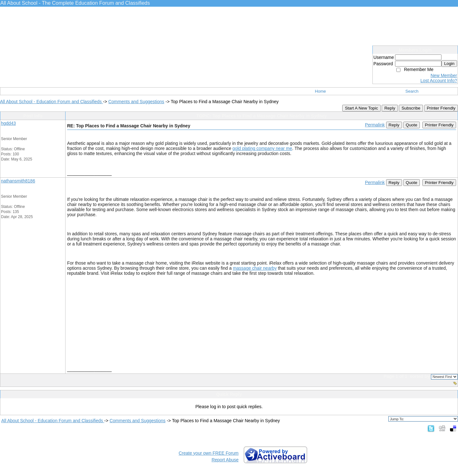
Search (412, 91)
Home (320, 91)
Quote (412, 125)
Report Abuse (225, 460)
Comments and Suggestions (136, 102)
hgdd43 (8, 123)
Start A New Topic (361, 108)
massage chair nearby (255, 268)
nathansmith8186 (18, 181)
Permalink (375, 125)
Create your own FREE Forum (209, 453)
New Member (444, 75)
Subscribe (411, 108)
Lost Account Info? (439, 81)
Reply (390, 108)
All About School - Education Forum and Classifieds (52, 102)
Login (449, 64)
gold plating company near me (262, 148)
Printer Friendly (441, 108)
